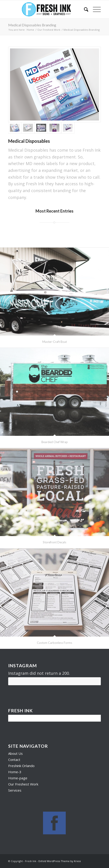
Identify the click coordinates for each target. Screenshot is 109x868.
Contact (14, 760)
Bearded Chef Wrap (55, 442)
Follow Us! (54, 681)
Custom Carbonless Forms (54, 643)
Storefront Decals (54, 542)
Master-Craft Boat (55, 342)
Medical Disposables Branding (32, 25)
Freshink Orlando (21, 766)
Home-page (18, 778)
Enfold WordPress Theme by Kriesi (60, 861)
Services (15, 790)
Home (30, 30)
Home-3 (15, 772)
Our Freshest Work (49, 30)
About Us (15, 753)
